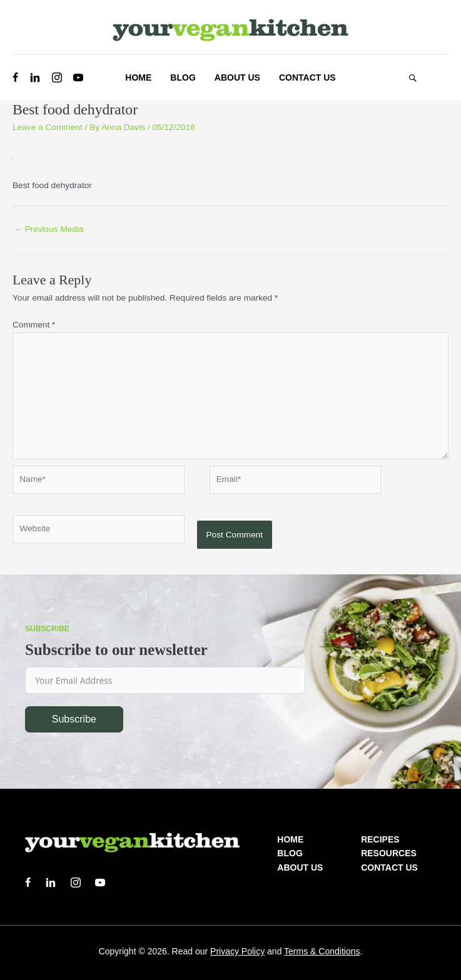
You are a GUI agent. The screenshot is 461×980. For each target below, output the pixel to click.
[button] (413, 77)
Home (290, 839)
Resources (389, 853)
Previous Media (49, 229)
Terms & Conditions (322, 951)
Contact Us (389, 867)
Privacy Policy (237, 951)
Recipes (380, 839)
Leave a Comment (48, 127)
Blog (290, 853)
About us (300, 867)
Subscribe (74, 719)
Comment (34, 325)
